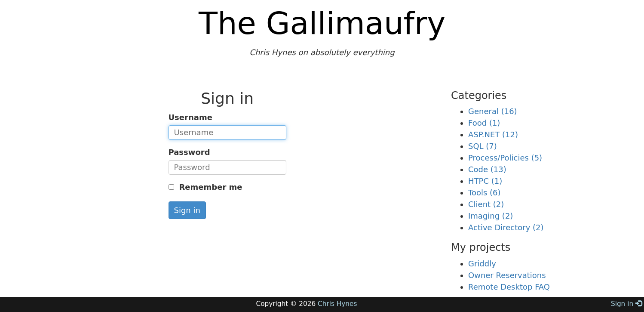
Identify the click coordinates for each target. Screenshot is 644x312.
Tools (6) (485, 193)
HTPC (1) (485, 181)
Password (189, 152)
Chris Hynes (337, 304)
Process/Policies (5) (505, 158)
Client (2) (486, 204)
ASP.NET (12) (493, 134)
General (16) (493, 111)
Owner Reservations (507, 275)
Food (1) (484, 123)
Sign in (187, 210)
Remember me (209, 187)
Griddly (482, 264)
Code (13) (487, 169)
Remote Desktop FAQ (509, 287)
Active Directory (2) (506, 227)
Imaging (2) (491, 216)
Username (190, 117)
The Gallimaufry (322, 23)
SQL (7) (483, 146)
